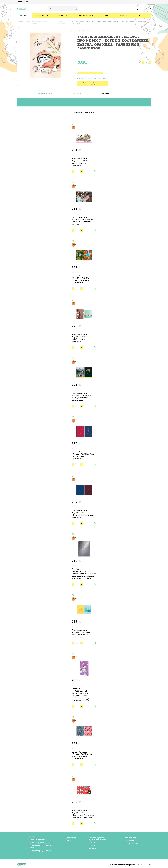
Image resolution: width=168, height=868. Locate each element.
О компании (85, 15)
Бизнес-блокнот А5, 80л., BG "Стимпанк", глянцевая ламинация (83, 514)
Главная (20, 22)
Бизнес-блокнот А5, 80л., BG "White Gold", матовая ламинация (81, 338)
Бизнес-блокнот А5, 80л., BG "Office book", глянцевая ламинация (81, 633)
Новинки (63, 15)
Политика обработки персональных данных (97, 839)
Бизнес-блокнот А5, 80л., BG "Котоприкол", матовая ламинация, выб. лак (83, 814)
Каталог (23, 15)
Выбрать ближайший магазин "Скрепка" (93, 84)
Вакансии (130, 841)
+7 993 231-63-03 (24, 2)
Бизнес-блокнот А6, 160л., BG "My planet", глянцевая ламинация (81, 279)
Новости (123, 15)
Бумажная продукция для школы (40, 852)
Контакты (141, 15)
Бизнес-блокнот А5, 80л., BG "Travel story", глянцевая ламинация (81, 396)
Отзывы (105, 15)
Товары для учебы (37, 840)
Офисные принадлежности (40, 843)
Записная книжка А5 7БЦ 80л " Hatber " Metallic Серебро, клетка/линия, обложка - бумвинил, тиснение (84, 574)
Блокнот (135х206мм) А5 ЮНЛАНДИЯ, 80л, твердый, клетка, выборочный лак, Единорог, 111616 (81, 694)
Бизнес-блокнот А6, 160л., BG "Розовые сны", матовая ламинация (83, 162)
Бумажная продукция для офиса (42, 22)
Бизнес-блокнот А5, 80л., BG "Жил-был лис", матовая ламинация (83, 455)
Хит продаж (43, 15)
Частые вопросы (132, 843)
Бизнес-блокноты (61, 22)
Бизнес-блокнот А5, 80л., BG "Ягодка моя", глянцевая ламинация (82, 755)
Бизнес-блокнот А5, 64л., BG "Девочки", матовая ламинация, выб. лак (83, 221)
